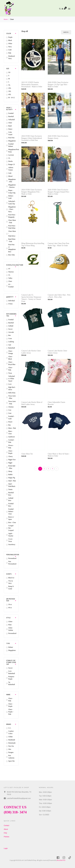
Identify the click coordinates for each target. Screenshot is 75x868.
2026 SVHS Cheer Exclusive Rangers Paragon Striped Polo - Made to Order (59, 192)
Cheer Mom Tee (27, 454)
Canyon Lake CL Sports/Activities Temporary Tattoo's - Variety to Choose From (31, 298)
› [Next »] (57, 469)
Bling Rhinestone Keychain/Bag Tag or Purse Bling (33, 244)
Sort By (66, 32)
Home (6, 19)
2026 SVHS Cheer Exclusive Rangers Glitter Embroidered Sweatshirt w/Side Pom (32, 138)
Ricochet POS (61, 860)
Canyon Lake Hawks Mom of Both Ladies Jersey (32, 403)
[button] (62, 9)
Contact (6, 825)
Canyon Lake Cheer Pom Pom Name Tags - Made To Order (58, 244)
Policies (6, 837)
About (6, 829)
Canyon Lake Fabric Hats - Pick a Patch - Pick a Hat (59, 296)
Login (6, 848)
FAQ (5, 833)
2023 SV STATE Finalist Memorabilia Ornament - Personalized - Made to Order (32, 84)
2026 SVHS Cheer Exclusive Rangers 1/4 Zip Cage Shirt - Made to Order (58, 84)
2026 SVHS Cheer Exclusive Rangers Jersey (58, 137)
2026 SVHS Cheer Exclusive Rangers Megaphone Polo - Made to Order (32, 192)
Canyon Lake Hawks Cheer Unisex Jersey (57, 352)
